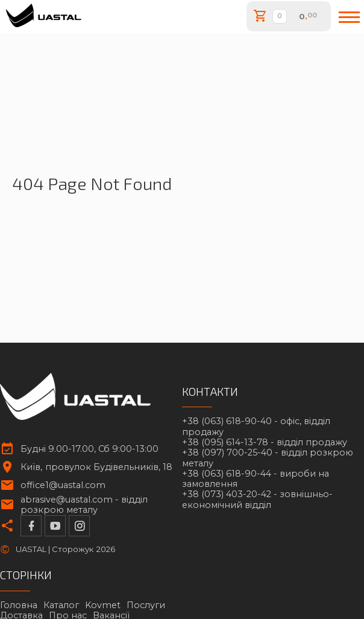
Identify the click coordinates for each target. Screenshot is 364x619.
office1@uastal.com (63, 485)
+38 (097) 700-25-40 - (268, 458)
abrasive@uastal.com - (84, 505)
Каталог (61, 605)
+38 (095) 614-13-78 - (265, 443)
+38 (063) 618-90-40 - (256, 427)
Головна (19, 605)
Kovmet (103, 605)
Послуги (146, 605)
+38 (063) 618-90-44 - (256, 479)
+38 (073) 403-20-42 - (257, 500)
